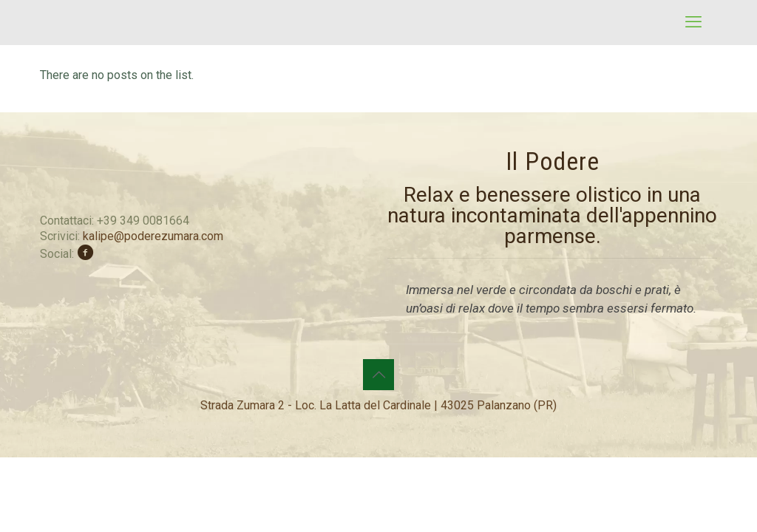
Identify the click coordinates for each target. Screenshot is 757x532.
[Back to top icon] (378, 375)
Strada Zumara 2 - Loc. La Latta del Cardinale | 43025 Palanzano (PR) (378, 405)
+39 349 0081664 (143, 221)
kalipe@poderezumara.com (153, 236)
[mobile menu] (693, 22)
